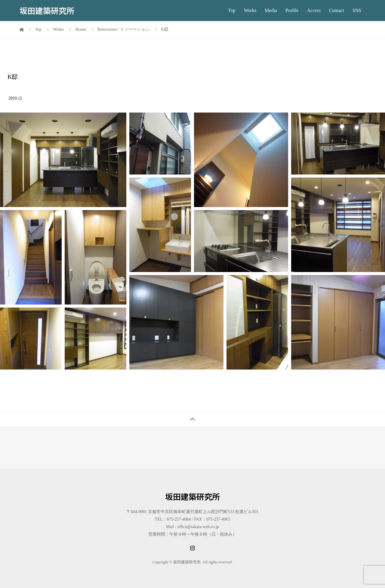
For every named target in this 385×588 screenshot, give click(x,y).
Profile (292, 10)
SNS (357, 10)
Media (271, 10)
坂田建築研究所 (47, 10)
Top (232, 10)
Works (250, 10)
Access (314, 10)
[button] (63, 160)
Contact (337, 10)
